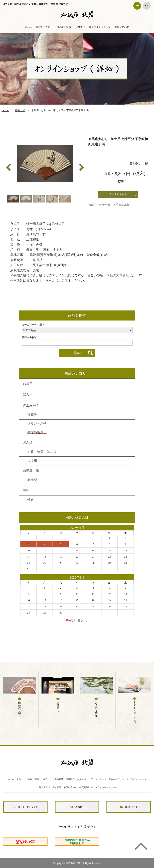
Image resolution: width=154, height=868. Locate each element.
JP (137, 6)
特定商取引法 (86, 787)
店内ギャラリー (116, 779)
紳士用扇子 (106, 205)
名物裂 (32, 480)
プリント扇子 (37, 424)
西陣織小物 (31, 471)
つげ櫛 (32, 461)
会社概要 (57, 787)
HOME (28, 27)
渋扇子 (32, 415)
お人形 (28, 443)
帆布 (30, 500)
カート (103, 779)
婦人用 (28, 395)
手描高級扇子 (124, 205)
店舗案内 (80, 27)
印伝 (26, 490)
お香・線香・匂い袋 (42, 452)
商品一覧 (20, 110)
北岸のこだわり (45, 27)
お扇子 (93, 205)
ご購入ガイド (44, 787)
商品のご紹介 (64, 27)
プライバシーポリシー (106, 787)
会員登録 (81, 779)
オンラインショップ (100, 27)
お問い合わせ (122, 27)
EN (147, 6)
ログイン (93, 779)
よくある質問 (57, 779)
